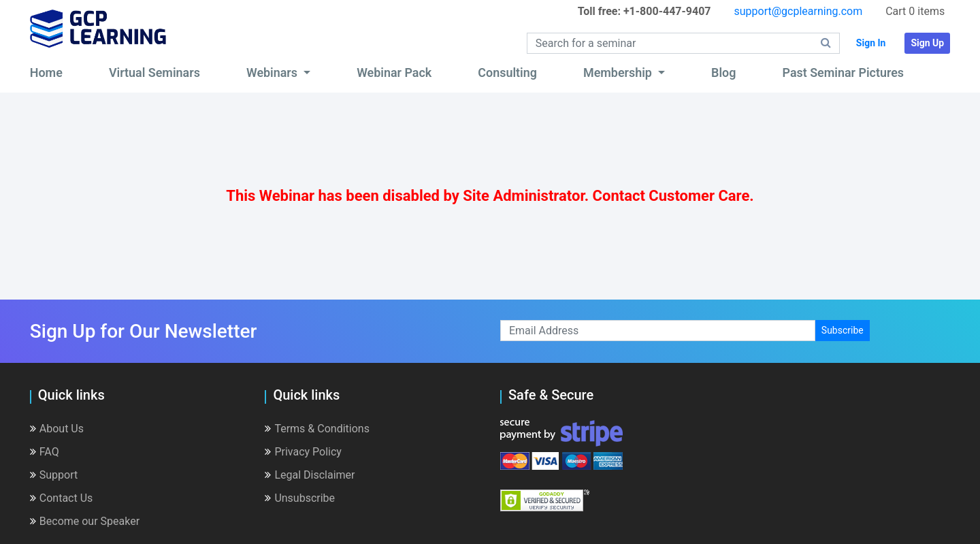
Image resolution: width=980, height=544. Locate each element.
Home (46, 73)
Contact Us (62, 498)
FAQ (45, 452)
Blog (723, 73)
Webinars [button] (274, 73)
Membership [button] (619, 73)
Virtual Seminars (154, 73)
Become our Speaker (85, 521)
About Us (57, 429)
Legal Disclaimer (310, 475)
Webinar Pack (394, 73)
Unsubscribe (300, 498)
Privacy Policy (303, 452)
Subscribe (843, 330)
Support (54, 475)
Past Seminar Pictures (843, 73)
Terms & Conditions (317, 429)
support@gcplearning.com (798, 11)
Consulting (507, 73)
